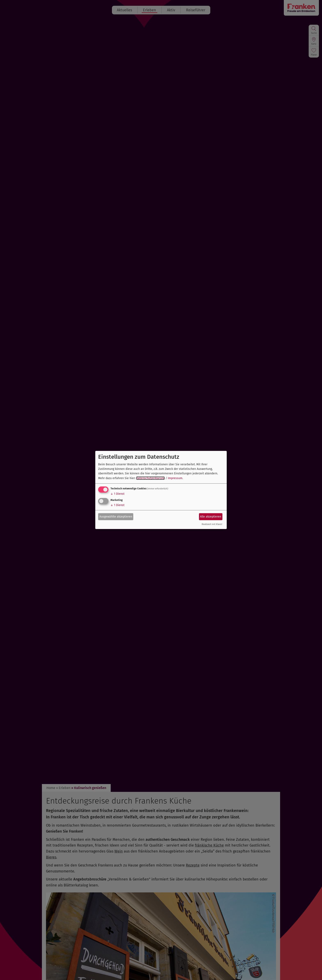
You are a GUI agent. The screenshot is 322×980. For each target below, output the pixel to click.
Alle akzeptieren (211, 516)
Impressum (175, 478)
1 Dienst (117, 494)
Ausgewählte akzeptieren (116, 516)
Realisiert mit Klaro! (212, 524)
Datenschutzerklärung (150, 478)
